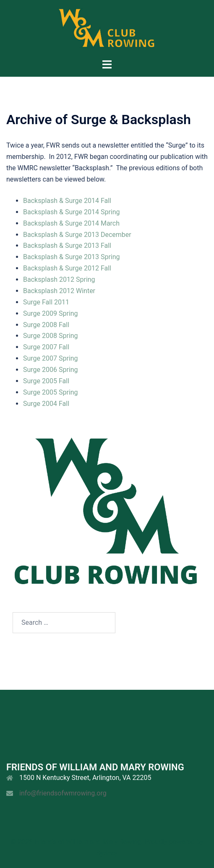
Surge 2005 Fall (46, 381)
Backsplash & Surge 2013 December (77, 235)
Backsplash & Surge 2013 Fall (67, 246)
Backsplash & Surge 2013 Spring (72, 257)
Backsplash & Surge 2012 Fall (67, 268)
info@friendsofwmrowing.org (63, 793)
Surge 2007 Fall (46, 347)
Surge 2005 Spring (51, 392)
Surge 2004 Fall (46, 404)
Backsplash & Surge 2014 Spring (72, 212)
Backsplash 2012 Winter (59, 291)
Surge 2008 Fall (46, 325)
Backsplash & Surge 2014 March (71, 223)
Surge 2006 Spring (51, 370)
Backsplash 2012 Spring (59, 279)
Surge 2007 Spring (51, 358)
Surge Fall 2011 (46, 302)
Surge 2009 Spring (51, 313)
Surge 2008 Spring (51, 336)
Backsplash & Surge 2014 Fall (67, 201)
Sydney (107, 853)
